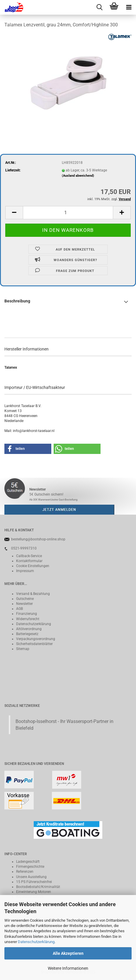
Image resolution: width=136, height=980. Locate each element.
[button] (14, 213)
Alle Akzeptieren (68, 953)
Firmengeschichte (30, 867)
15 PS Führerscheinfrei (34, 882)
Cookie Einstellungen (33, 566)
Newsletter (24, 604)
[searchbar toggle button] (99, 7)
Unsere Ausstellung (31, 877)
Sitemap (23, 649)
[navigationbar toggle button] (129, 7)
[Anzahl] (68, 213)
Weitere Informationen (68, 968)
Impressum (25, 571)
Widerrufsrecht (28, 619)
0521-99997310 (24, 548)
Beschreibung (17, 301)
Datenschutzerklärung (36, 942)
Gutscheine (25, 599)
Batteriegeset (26, 634)
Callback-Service (29, 556)
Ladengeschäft (28, 862)
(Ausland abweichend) (78, 176)
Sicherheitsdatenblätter (34, 644)
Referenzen (25, 872)
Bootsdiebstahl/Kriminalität (38, 887)
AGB (19, 609)
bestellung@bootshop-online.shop (38, 539)
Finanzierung (27, 614)
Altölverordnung (29, 629)
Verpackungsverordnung (36, 639)
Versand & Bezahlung (33, 594)
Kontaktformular (29, 561)
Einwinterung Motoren (34, 892)
